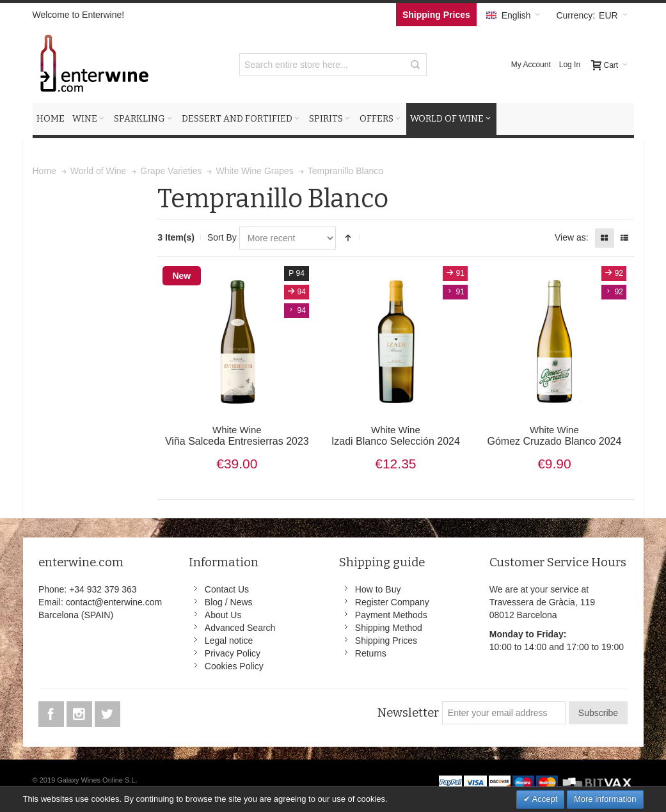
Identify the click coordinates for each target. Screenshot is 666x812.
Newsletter (408, 713)
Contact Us (227, 589)
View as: (572, 237)
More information (605, 799)
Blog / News (229, 602)
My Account (531, 65)
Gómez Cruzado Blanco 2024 (554, 436)
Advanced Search (240, 628)
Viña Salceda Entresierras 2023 (237, 436)
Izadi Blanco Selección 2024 (396, 436)
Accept (544, 799)
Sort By (222, 237)
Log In (570, 65)
